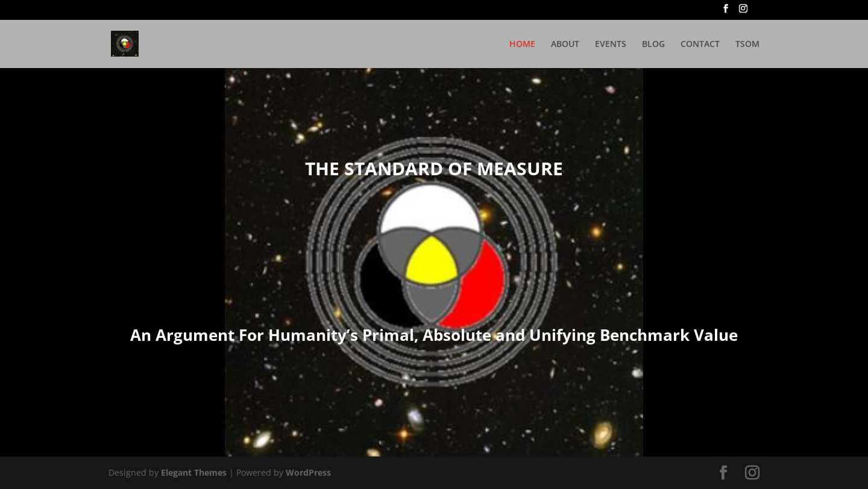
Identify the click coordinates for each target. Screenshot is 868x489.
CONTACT (700, 45)
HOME (522, 45)
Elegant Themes (194, 472)
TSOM (747, 45)
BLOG (653, 45)
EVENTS (611, 45)
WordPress (308, 472)
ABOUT (565, 45)
